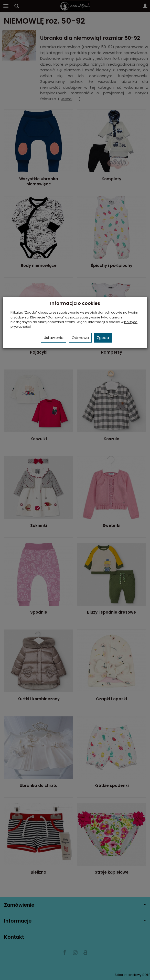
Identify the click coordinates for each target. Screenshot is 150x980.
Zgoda (103, 338)
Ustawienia (54, 338)
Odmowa (80, 338)
